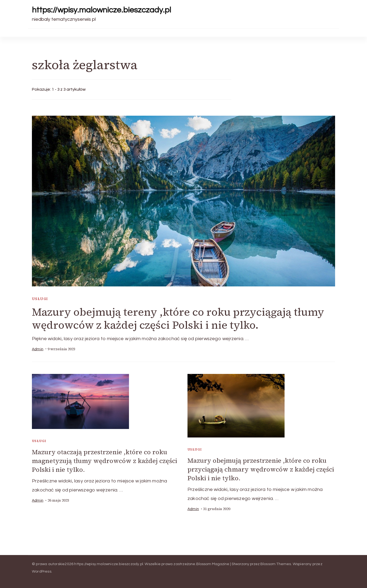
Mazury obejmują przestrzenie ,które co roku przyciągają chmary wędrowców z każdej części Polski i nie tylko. (261, 469)
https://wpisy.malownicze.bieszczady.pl (101, 10)
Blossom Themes (276, 564)
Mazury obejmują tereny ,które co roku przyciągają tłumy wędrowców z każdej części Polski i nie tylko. (178, 318)
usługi (40, 299)
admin (38, 349)
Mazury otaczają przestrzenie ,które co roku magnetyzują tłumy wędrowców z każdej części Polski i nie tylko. (105, 461)
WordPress (42, 572)
